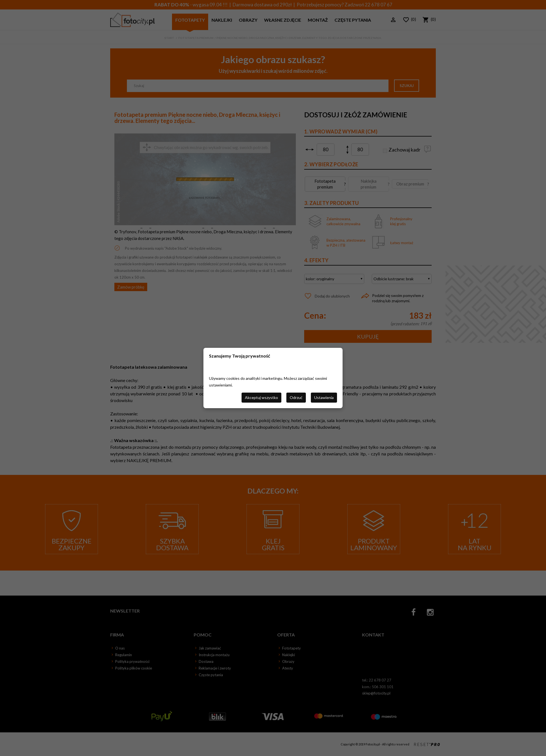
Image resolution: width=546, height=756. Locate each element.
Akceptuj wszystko (261, 397)
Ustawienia (324, 397)
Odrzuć (296, 397)
